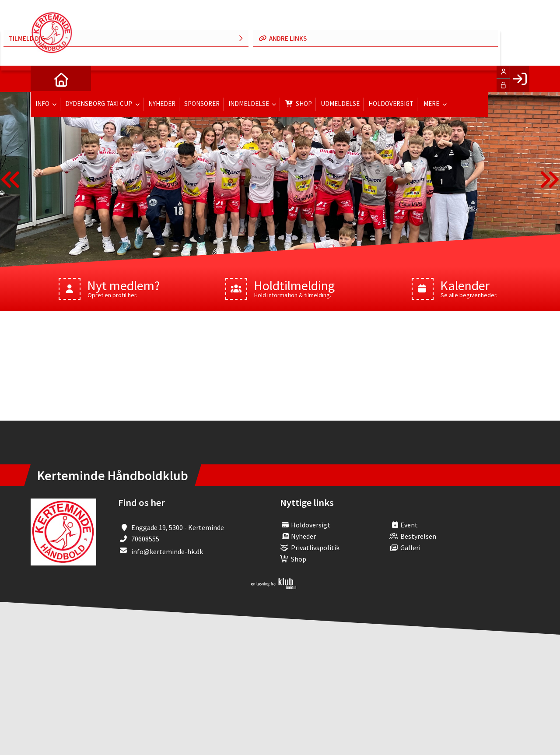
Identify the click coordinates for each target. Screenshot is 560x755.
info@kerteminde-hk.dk (167, 551)
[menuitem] (44, 79)
